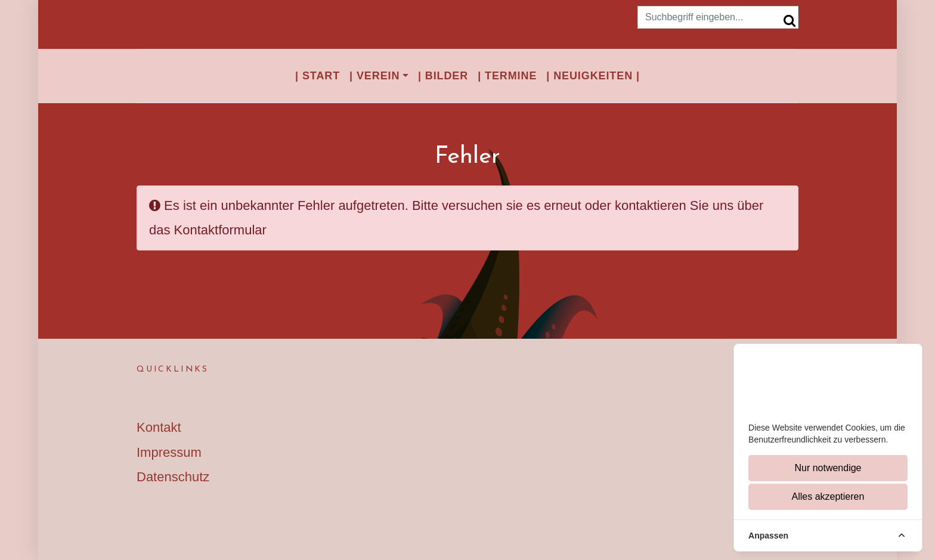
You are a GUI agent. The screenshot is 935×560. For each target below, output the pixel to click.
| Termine (507, 76)
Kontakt (159, 427)
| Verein (374, 76)
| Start (318, 76)
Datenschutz (173, 477)
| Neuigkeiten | (593, 76)
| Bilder (443, 76)
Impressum (169, 452)
